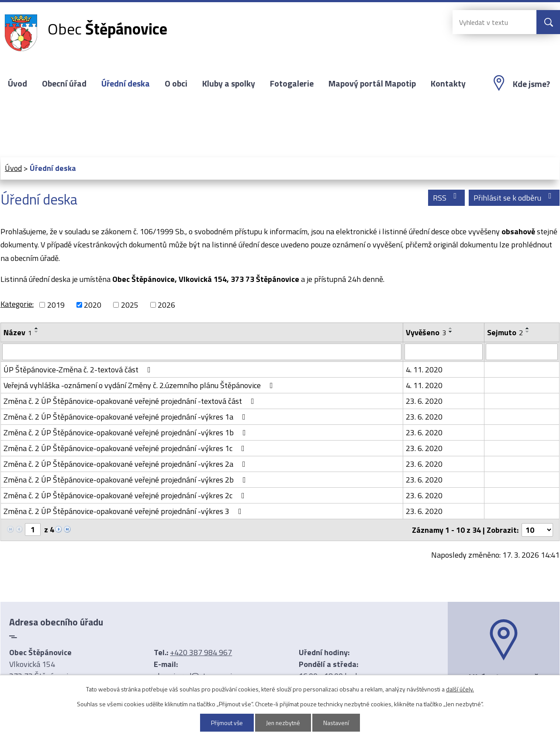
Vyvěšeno (426, 332)
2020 (93, 305)
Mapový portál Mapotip (372, 83)
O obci (176, 83)
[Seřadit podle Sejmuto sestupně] (528, 332)
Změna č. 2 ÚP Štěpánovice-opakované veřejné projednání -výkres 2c (126, 495)
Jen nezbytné (283, 723)
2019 (56, 305)
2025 (130, 305)
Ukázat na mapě (504, 677)
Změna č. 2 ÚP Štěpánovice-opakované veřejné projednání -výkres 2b (126, 480)
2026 (166, 305)
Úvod (17, 83)
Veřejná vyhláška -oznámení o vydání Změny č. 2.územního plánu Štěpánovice (140, 385)
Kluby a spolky (229, 83)
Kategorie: (17, 304)
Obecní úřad (64, 83)
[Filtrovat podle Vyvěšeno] (444, 352)
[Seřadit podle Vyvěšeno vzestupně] (451, 328)
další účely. (460, 689)
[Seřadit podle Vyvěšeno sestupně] (451, 332)
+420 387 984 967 (201, 652)
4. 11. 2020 (424, 370)
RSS (447, 198)
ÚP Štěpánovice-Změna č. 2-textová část (79, 370)
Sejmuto (505, 332)
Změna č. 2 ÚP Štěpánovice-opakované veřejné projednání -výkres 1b (126, 432)
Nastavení (337, 723)
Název (18, 332)
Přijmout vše (226, 723)
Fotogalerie (292, 83)
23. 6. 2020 (424, 401)
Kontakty (448, 83)
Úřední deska (126, 83)
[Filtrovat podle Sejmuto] (522, 352)
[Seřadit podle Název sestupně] (37, 332)
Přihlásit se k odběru (514, 198)
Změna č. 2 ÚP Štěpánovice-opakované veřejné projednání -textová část (131, 401)
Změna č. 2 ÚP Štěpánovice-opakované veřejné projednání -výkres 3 (124, 511)
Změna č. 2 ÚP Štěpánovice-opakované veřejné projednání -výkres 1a (126, 417)
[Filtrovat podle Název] (202, 352)
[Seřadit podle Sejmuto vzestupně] (528, 328)
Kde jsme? (531, 84)
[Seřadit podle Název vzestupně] (37, 328)
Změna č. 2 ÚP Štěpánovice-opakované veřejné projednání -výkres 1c (126, 448)
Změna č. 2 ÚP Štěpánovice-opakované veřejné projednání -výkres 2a (126, 464)
